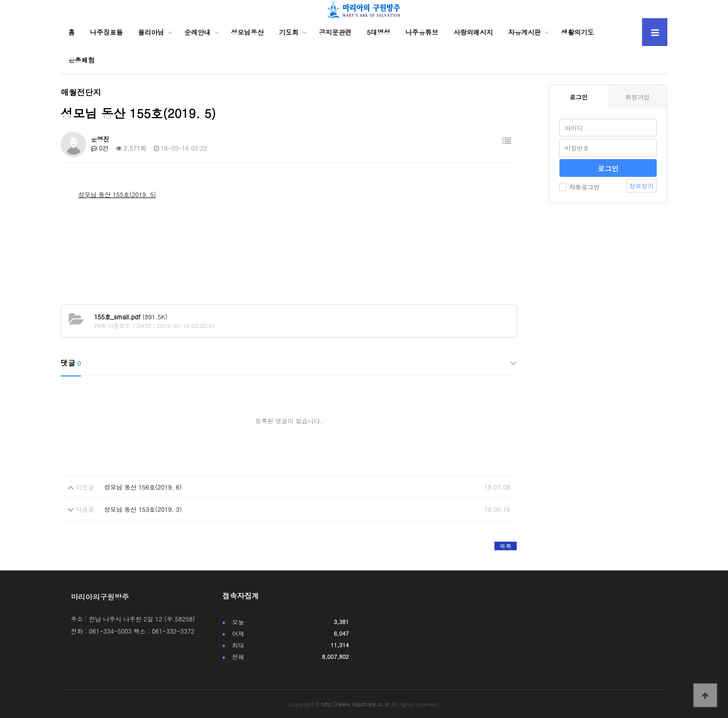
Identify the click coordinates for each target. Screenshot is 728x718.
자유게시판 (525, 32)
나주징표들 (106, 32)
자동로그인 (579, 187)
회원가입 (638, 97)
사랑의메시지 (473, 32)
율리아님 (151, 32)
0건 (100, 148)
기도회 (289, 32)
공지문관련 (335, 32)
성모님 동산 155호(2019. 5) (117, 194)
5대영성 (379, 32)
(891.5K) (131, 317)
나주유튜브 (422, 32)
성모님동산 (247, 32)
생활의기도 (578, 32)
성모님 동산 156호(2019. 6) (143, 487)
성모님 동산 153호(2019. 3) (143, 509)
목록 (506, 546)
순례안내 (198, 32)
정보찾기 (642, 186)
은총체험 (81, 60)
